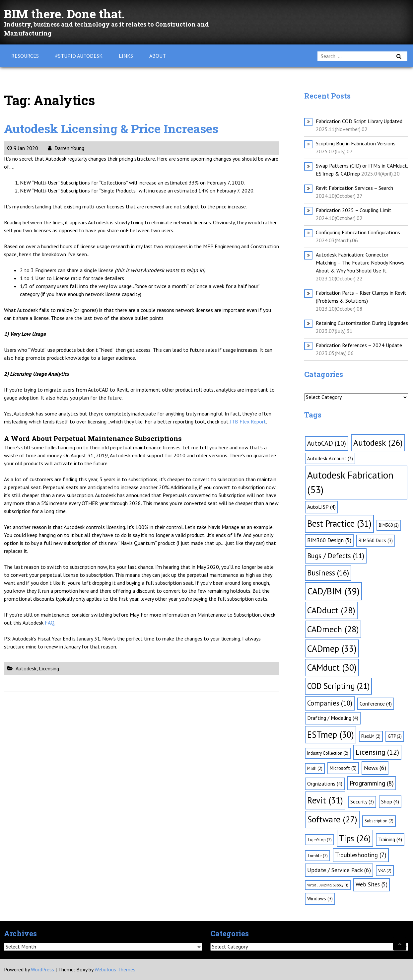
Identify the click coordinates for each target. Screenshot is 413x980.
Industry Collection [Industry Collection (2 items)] (328, 753)
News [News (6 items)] (375, 768)
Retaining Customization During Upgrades (362, 323)
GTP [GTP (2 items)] (395, 736)
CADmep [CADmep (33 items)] (332, 648)
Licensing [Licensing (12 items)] (377, 752)
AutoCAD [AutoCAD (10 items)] (327, 443)
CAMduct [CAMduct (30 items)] (332, 667)
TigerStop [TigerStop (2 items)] (319, 840)
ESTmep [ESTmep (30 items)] (331, 734)
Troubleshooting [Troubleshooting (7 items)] (361, 855)
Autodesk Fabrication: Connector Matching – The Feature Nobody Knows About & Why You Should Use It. (360, 263)
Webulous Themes (115, 969)
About (158, 56)
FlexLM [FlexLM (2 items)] (371, 736)
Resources (25, 56)
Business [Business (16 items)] (328, 573)
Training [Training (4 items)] (390, 839)
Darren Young (66, 148)
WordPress (42, 969)
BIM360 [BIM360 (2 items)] (389, 525)
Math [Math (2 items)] (315, 768)
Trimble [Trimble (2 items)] (317, 856)
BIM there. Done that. (71, 13)
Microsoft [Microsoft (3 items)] (343, 768)
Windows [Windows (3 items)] (320, 899)
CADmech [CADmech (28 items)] (333, 629)
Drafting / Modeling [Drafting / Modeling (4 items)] (333, 718)
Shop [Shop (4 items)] (390, 801)
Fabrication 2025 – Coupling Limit (354, 210)
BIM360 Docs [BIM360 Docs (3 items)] (376, 540)
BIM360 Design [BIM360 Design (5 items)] (329, 540)
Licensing (49, 668)
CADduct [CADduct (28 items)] (331, 610)
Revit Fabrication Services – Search (354, 188)
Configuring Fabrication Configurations (358, 232)
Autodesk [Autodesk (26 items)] (378, 443)
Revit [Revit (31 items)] (325, 800)
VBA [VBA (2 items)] (385, 871)
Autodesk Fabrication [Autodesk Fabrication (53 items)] (350, 482)
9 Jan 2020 (23, 148)
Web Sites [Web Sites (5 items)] (372, 884)
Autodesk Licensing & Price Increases (122, 128)
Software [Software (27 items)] (332, 819)
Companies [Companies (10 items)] (330, 703)
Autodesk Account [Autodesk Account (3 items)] (330, 458)
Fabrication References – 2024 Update (359, 345)
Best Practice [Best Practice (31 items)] (339, 523)
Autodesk (26, 668)
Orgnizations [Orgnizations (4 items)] (325, 784)
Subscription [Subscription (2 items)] (379, 821)
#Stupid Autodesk (79, 56)
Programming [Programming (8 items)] (372, 783)
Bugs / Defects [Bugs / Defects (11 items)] (336, 556)
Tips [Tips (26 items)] (355, 838)
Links (126, 56)
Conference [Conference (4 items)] (376, 704)
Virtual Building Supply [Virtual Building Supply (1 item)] (328, 885)
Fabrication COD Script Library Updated (359, 121)
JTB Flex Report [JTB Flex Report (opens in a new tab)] (248, 421)
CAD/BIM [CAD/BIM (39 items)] (333, 591)
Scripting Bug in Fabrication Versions (356, 143)
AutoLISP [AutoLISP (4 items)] (321, 507)
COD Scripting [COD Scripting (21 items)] (338, 686)
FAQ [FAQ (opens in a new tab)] (50, 623)
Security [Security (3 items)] (362, 802)
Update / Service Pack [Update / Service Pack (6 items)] (339, 870)
